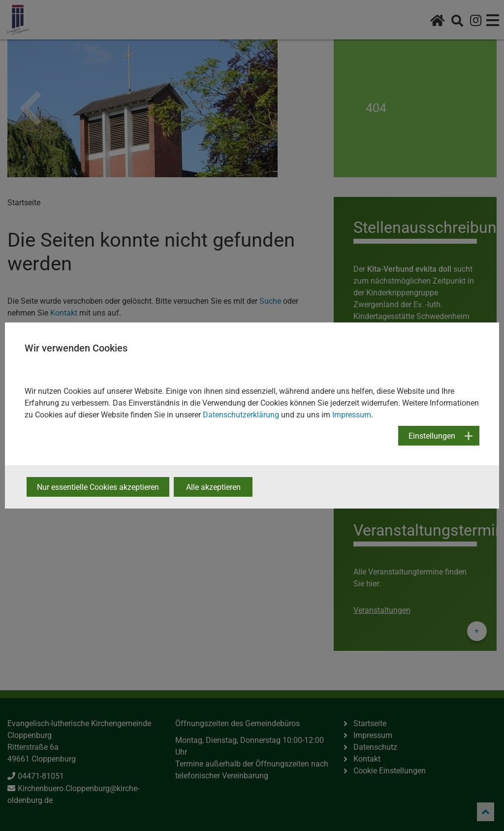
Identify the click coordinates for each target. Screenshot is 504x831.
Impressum (352, 415)
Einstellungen (432, 436)
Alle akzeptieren (213, 487)
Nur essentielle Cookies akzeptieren (98, 487)
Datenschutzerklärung (241, 415)
